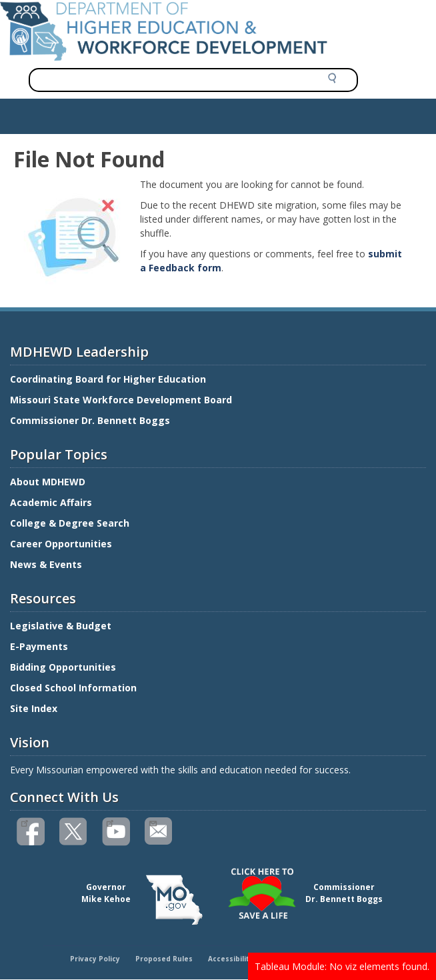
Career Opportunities (61, 544)
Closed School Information (73, 688)
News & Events (46, 564)
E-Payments (39, 646)
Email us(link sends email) (152, 822)
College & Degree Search (71, 523)
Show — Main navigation (62, 113)
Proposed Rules (164, 959)
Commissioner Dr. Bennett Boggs (90, 420)
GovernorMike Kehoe (106, 893)
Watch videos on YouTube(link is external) (110, 822)
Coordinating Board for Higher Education (109, 379)
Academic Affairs (52, 502)
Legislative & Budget (62, 626)
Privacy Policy (95, 959)
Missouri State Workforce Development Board (121, 400)
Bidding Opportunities (64, 667)
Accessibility (231, 959)
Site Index (35, 708)
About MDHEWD (48, 482)
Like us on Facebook (24, 822)
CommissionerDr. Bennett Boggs (344, 893)
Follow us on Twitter (74, 832)
